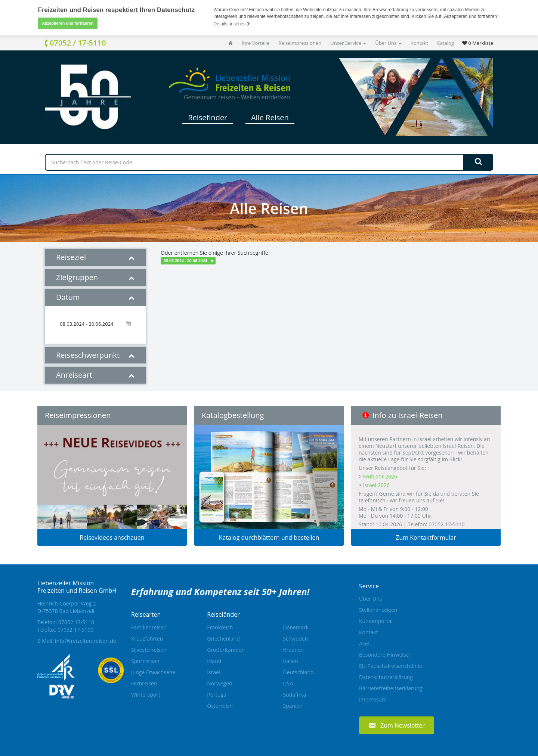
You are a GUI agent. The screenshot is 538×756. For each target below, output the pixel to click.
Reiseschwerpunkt (95, 355)
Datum (95, 297)
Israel (214, 672)
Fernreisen (144, 683)
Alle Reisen (270, 117)
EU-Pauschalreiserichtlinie (391, 666)
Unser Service (348, 43)
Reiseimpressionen (300, 43)
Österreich (220, 706)
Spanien (293, 706)
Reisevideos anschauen (112, 537)
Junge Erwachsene (153, 672)
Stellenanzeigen (378, 610)
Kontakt (419, 43)
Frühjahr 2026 (380, 476)
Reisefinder (208, 117)
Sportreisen (145, 661)
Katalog (446, 43)
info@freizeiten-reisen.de (86, 641)
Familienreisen (149, 627)
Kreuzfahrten (147, 639)
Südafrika (295, 695)
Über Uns (388, 43)
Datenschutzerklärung (386, 677)
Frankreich (220, 627)
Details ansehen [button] (232, 24)
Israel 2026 (376, 485)
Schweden (296, 639)
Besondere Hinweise (384, 655)
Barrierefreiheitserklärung (391, 688)
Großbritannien (226, 650)
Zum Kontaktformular (426, 537)
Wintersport (146, 695)
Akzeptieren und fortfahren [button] (68, 23)
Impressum (373, 699)
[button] (397, 725)
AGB (364, 643)
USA (288, 683)
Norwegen (219, 683)
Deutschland (299, 672)
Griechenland (223, 639)
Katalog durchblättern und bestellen (269, 537)
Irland (214, 661)
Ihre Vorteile (256, 43)
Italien (291, 661)
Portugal (217, 695)
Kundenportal (376, 621)
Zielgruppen (95, 277)
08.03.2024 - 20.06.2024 (185, 261)
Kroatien (293, 650)
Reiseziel (95, 257)
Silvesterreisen (149, 650)
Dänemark (296, 627)
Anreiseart (95, 375)
